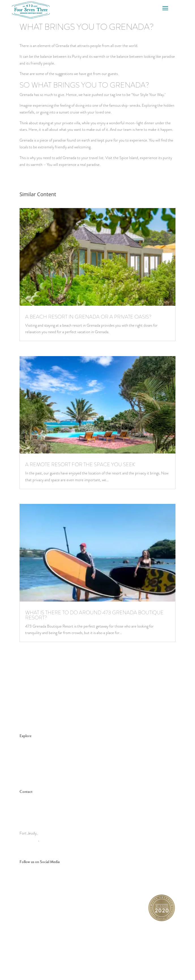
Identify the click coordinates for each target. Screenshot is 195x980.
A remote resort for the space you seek (80, 465)
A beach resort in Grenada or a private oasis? (88, 317)
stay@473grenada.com (43, 816)
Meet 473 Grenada (35, 749)
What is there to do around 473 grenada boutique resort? (94, 615)
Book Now (28, 769)
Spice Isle (27, 756)
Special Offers (31, 776)
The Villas (27, 743)
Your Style (28, 763)
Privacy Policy (141, 954)
